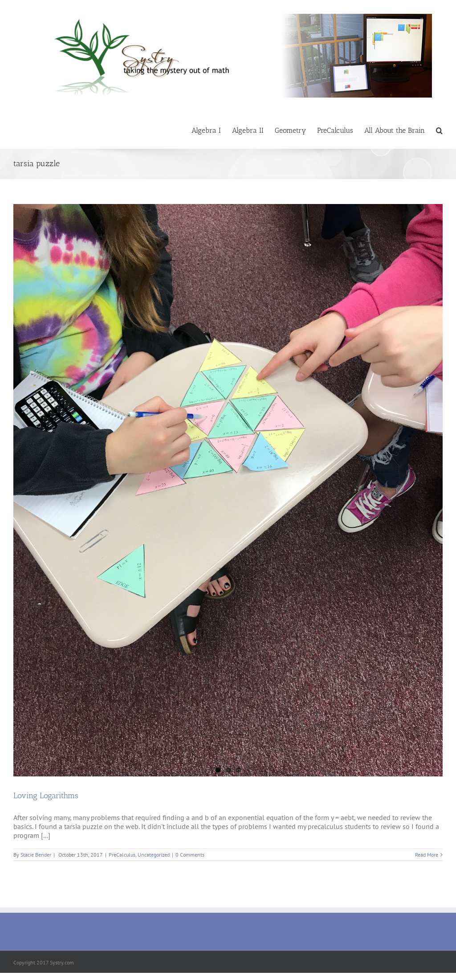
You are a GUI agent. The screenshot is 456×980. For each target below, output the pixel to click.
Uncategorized (154, 855)
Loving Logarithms (46, 796)
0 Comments (190, 855)
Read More (427, 855)
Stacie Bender (36, 855)
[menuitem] (212, 130)
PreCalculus (122, 855)
